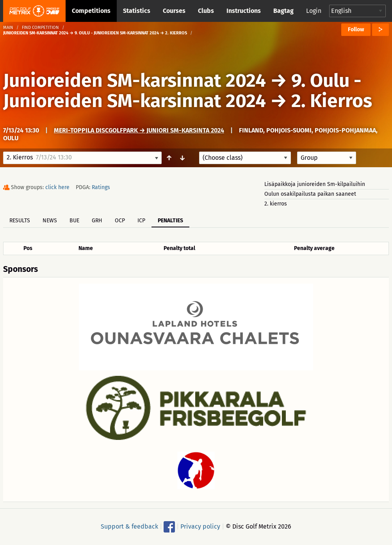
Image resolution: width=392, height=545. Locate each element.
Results (20, 221)
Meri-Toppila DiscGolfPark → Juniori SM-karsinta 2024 (139, 130)
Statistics (137, 11)
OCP (120, 221)
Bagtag (283, 11)
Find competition (40, 28)
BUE (74, 221)
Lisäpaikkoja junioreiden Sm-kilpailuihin (315, 184)
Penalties (170, 221)
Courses (174, 11)
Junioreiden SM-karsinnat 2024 (135, 80)
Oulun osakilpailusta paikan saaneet (310, 194)
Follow (356, 29)
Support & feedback (129, 526)
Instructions (244, 11)
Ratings (101, 187)
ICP (141, 221)
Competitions (91, 11)
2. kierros (276, 204)
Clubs (206, 11)
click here (57, 187)
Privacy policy (200, 526)
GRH (97, 221)
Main (8, 28)
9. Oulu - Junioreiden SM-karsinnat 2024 (182, 91)
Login (314, 11)
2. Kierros (332, 101)
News (50, 221)
